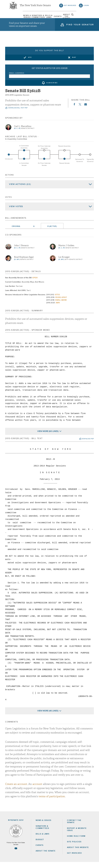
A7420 (35, 284)
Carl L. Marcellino (23, 132)
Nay (74, 63)
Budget (40, 846)
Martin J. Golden (66, 251)
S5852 (58, 306)
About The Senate (76, 17)
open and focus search (86, 17)
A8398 (64, 306)
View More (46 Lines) (48, 717)
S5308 (58, 303)
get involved (70, 6)
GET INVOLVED (74, 859)
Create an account (16, 790)
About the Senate (46, 857)
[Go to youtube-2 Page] (16, 854)
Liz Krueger (64, 263)
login (86, 6)
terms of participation (52, 802)
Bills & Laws (46, 17)
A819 (58, 309)
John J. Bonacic (21, 251)
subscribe (52, 89)
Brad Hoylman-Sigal (24, 263)
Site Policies (74, 848)
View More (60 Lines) (48, 437)
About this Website (78, 853)
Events (61, 17)
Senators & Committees (30, 17)
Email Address (17, 79)
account (37, 790)
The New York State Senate (35, 6)
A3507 (64, 303)
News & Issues (15, 17)
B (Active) (52, 232)
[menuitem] (15, 17)
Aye (30, 63)
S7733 (57, 301)
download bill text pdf (18, 114)
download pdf (88, 445)
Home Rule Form (76, 842)
